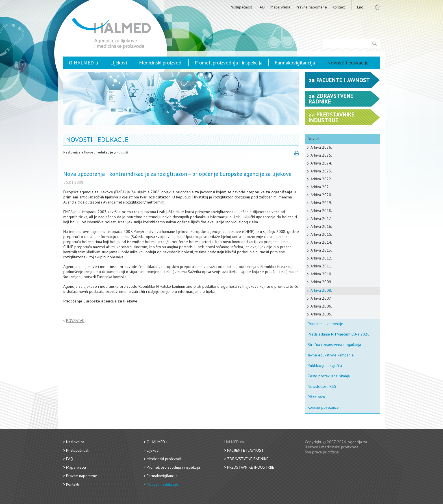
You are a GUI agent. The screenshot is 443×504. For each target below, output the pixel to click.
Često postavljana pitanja (329, 376)
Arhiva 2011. (321, 266)
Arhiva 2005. (321, 314)
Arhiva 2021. (321, 187)
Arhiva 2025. (321, 155)
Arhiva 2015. (321, 234)
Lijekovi (119, 63)
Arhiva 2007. (321, 298)
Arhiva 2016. (321, 226)
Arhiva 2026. (321, 147)
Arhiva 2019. (321, 203)
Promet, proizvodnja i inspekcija (229, 63)
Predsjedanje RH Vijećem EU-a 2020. (339, 334)
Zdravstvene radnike (248, 459)
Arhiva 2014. (321, 242)
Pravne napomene (311, 7)
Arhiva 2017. (321, 219)
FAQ (261, 7)
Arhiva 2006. (321, 306)
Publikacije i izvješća (325, 365)
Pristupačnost (241, 7)
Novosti (122, 152)
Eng (360, 7)
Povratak (75, 321)
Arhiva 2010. (321, 274)
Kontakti (339, 7)
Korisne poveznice (323, 407)
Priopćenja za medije (325, 324)
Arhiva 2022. (321, 179)
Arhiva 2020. (321, 195)
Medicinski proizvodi (161, 63)
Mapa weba (280, 7)
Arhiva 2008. (321, 290)
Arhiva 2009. (321, 282)
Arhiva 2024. (321, 163)
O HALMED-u (83, 63)
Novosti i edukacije (348, 63)
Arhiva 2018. (321, 211)
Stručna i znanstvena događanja (334, 345)
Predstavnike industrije (251, 467)
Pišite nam (316, 397)
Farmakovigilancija (295, 63)
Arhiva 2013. (321, 250)
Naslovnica (72, 152)
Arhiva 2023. (321, 171)
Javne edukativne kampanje (331, 355)
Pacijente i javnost (246, 450)
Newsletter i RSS (322, 386)
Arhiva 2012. (321, 258)
